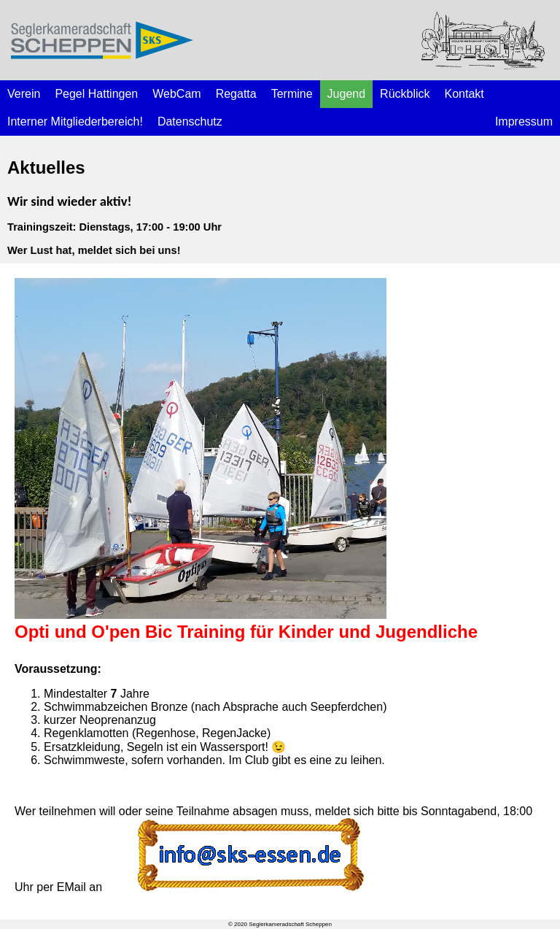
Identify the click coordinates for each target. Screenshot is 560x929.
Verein (24, 94)
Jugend (347, 94)
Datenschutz (190, 122)
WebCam (176, 94)
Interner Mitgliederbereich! (75, 122)
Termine (292, 94)
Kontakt (464, 94)
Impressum (524, 122)
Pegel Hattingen (96, 94)
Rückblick (405, 94)
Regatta (236, 94)
